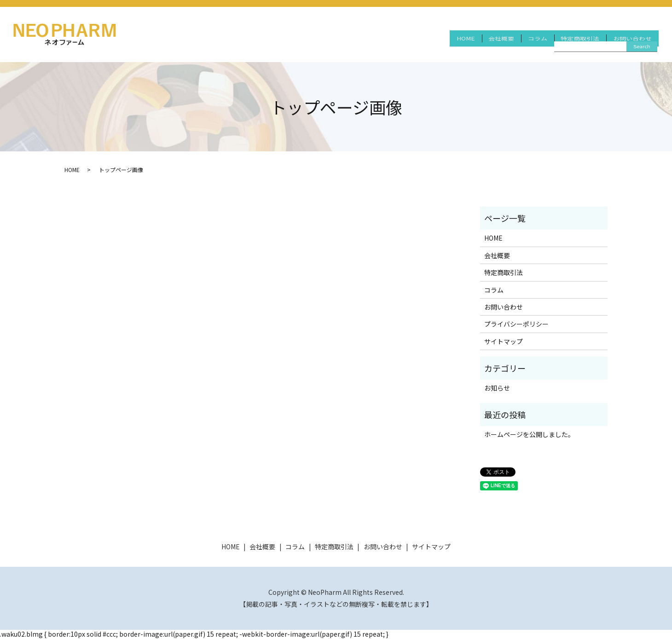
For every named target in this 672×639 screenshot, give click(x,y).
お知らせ (497, 388)
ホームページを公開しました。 (529, 434)
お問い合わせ (630, 45)
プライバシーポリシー (516, 324)
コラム (523, 45)
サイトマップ (504, 341)
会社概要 (481, 45)
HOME (440, 45)
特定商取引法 (572, 45)
